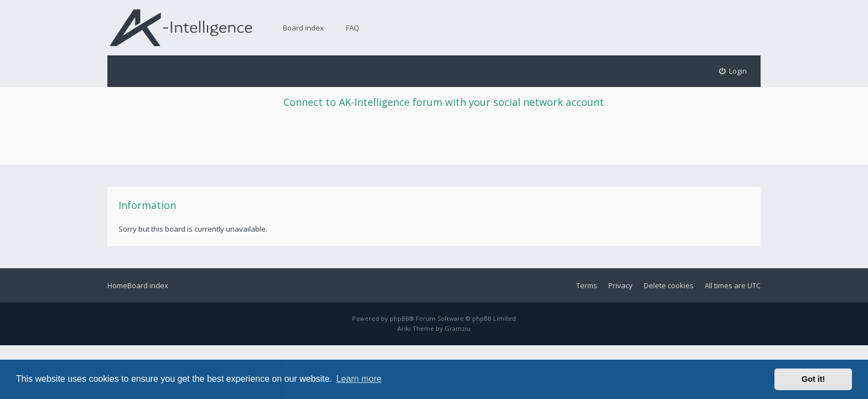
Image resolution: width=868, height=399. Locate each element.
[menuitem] (733, 71)
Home (117, 285)
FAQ (353, 28)
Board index (303, 28)
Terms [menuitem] (587, 285)
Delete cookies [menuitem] (669, 285)
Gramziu (458, 328)
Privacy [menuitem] (621, 285)
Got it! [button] (813, 379)
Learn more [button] (359, 379)
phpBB (399, 318)
